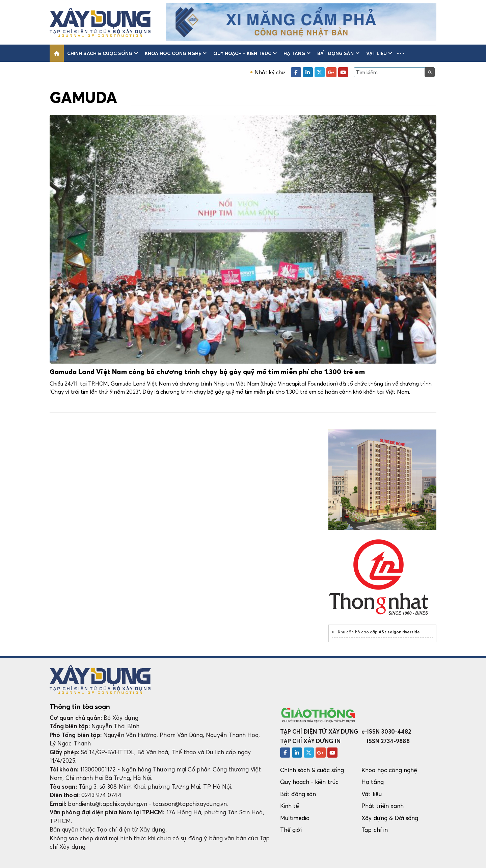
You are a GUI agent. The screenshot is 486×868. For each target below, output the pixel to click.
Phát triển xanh (383, 806)
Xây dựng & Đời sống (390, 818)
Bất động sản (338, 53)
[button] (401, 53)
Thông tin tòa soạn (80, 707)
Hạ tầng (297, 53)
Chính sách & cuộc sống (103, 53)
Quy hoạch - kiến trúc (245, 53)
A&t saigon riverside (399, 632)
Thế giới (291, 830)
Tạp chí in (375, 830)
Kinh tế (290, 806)
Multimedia (295, 818)
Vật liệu (379, 53)
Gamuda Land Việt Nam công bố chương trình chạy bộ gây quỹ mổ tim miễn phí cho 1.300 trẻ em (207, 372)
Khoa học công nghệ (176, 53)
